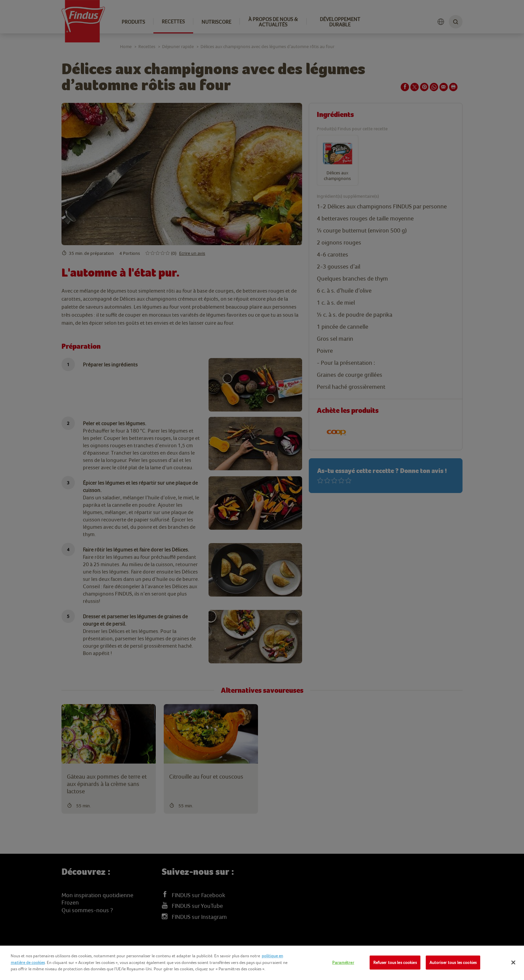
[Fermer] (513, 963)
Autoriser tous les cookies (453, 962)
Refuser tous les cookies (395, 962)
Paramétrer (343, 962)
